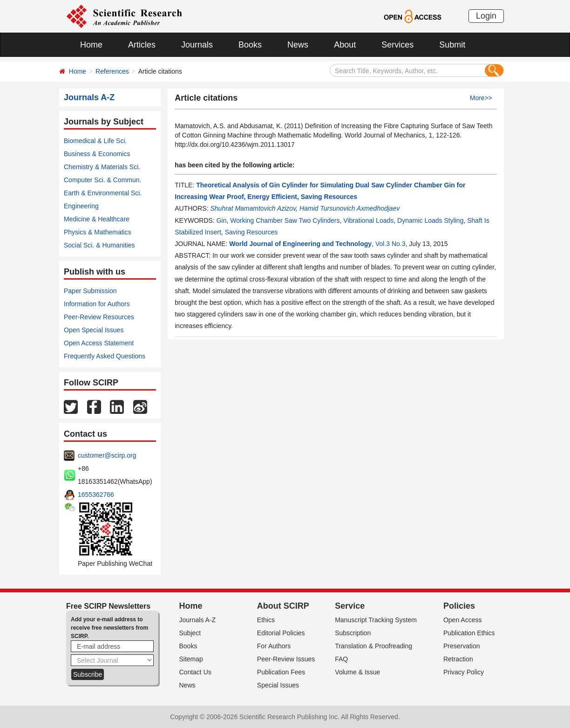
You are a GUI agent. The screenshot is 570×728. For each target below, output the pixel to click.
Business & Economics (97, 154)
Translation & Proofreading (373, 646)
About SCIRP (283, 606)
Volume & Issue (357, 672)
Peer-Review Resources (99, 317)
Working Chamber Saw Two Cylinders (285, 220)
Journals (197, 45)
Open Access (463, 620)
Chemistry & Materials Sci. (102, 167)
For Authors (274, 646)
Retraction (458, 659)
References (112, 71)
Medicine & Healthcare (97, 219)
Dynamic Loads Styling (430, 220)
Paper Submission (90, 291)
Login (486, 16)
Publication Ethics (469, 633)
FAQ (341, 659)
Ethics (266, 620)
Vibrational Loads (368, 220)
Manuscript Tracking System (376, 620)
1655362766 (96, 494)
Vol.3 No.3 (390, 244)
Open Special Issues (94, 330)
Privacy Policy (464, 672)
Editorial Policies (281, 633)
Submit (452, 45)
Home (91, 45)
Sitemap (191, 659)
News (298, 45)
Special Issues (278, 685)
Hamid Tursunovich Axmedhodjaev (350, 208)
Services (397, 45)
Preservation (462, 646)
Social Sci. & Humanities (99, 245)
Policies (459, 606)
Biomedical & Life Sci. (95, 141)
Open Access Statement (99, 343)
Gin (222, 220)
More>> (481, 98)
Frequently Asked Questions (105, 356)
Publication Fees (281, 672)
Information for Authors (97, 304)
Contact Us (195, 672)
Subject (190, 633)
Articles (142, 45)
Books (250, 45)
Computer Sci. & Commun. (103, 180)
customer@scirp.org (107, 455)
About (345, 45)
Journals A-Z (198, 620)
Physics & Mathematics (98, 232)
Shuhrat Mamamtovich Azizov (253, 208)
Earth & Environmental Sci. (103, 193)
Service (350, 606)
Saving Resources (251, 232)
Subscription (353, 633)
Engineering (81, 206)
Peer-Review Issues (286, 659)
